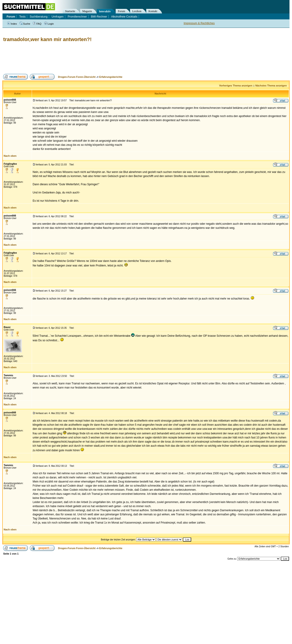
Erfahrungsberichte (111, 77)
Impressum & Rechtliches (199, 23)
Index (12, 24)
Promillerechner (77, 17)
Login (49, 24)
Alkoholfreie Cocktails (124, 17)
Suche (25, 24)
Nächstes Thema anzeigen (271, 86)
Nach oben (10, 156)
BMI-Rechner (99, 17)
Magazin (87, 11)
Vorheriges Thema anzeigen (236, 86)
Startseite (70, 11)
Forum (122, 11)
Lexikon (137, 11)
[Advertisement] (85, 58)
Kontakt (153, 11)
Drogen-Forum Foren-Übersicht (77, 77)
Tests (22, 17)
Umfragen (58, 17)
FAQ (37, 24)
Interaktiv (105, 11)
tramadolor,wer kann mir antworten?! (47, 39)
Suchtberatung (39, 17)
